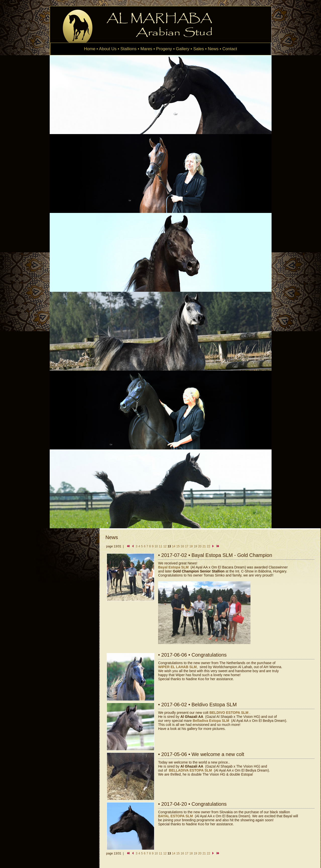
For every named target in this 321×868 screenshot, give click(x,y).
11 (160, 546)
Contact (230, 49)
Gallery (183, 49)
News (213, 49)
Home (90, 49)
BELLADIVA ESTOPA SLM (190, 770)
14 (174, 546)
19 (195, 546)
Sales (199, 49)
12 (165, 546)
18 (191, 546)
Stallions (129, 49)
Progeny (164, 49)
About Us (108, 49)
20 (200, 546)
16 (182, 546)
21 (204, 546)
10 (156, 546)
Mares (146, 49)
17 (187, 546)
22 (208, 546)
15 (178, 546)
